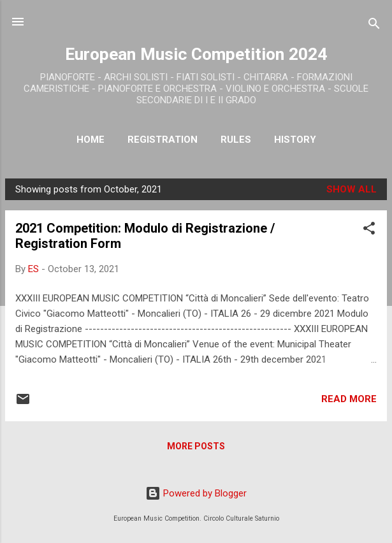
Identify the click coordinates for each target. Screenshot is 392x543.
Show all (352, 189)
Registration (163, 140)
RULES (236, 140)
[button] (369, 230)
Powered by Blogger (196, 493)
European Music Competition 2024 (196, 54)
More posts (196, 446)
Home (91, 140)
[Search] (374, 26)
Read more (349, 399)
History (295, 140)
